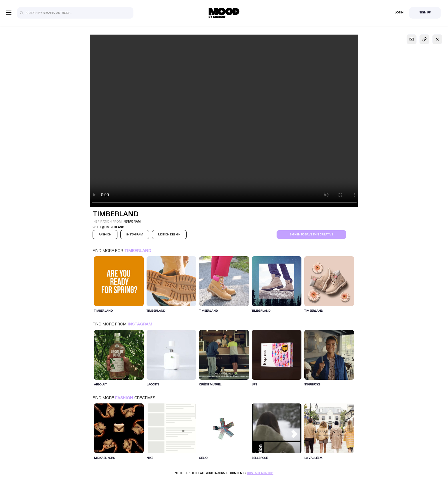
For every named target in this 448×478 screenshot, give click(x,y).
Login (399, 13)
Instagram (140, 324)
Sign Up (425, 13)
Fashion (124, 398)
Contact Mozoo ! (260, 473)
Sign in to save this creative (311, 235)
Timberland (138, 251)
